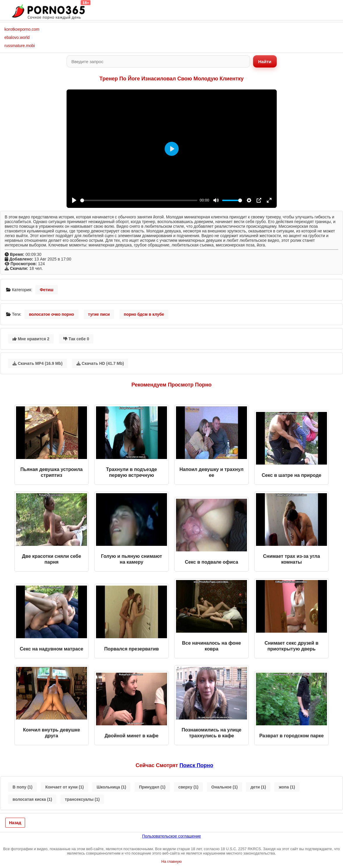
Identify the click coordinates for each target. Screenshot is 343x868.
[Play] (74, 200)
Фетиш (47, 290)
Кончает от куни (65, 787)
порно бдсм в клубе (144, 314)
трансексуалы (82, 799)
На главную (172, 861)
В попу (22, 787)
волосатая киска (32, 799)
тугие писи (99, 314)
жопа (287, 787)
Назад (15, 823)
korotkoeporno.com (22, 29)
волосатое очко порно (52, 314)
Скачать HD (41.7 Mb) (100, 363)
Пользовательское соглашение (172, 836)
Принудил (152, 787)
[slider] (139, 200)
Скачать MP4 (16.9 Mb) (38, 363)
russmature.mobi (20, 46)
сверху (188, 787)
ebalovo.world (17, 37)
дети (258, 787)
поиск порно (196, 765)
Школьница (111, 787)
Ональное (224, 787)
